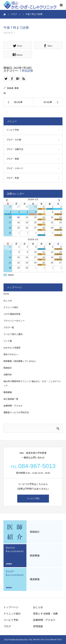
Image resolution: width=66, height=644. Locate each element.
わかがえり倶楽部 (12, 348)
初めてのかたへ (11, 354)
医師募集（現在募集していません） (20, 361)
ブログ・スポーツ (15, 168)
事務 (17, 88)
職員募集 (8, 392)
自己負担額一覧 (11, 399)
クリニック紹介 (11, 307)
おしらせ (8, 301)
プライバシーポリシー (14, 321)
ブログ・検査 (13, 159)
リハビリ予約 (13, 130)
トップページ (11, 607)
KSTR (6, 294)
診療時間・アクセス (13, 406)
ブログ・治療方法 (15, 149)
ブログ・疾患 (13, 178)
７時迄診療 (26, 71)
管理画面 (38, 626)
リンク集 (8, 341)
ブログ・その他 (14, 140)
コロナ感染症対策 (12, 314)
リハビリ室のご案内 (13, 334)
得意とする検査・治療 (45, 614)
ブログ (7, 626)
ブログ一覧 (9, 327)
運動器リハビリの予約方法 (16, 412)
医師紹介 (8, 368)
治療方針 (8, 375)
